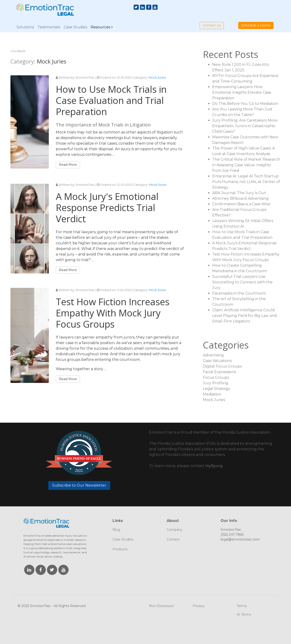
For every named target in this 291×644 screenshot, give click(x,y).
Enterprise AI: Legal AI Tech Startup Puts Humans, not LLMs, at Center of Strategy (246, 182)
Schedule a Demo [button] (256, 25)
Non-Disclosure (161, 606)
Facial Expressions (219, 372)
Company (175, 530)
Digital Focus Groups (222, 366)
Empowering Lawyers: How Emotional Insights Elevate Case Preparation (242, 92)
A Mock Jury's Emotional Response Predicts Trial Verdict (107, 207)
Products (120, 549)
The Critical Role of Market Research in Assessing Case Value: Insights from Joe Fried (246, 165)
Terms (242, 606)
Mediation (212, 394)
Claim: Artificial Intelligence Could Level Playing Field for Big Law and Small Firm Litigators (245, 316)
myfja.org (214, 466)
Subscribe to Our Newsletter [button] (79, 485)
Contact (173, 539)
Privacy (199, 606)
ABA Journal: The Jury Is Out (239, 193)
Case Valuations (217, 361)
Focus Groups (216, 377)
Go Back (19, 51)
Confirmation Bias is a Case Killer (242, 204)
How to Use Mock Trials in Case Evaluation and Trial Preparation (111, 100)
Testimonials (49, 27)
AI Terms (244, 614)
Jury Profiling (216, 383)
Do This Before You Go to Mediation (245, 104)
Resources (100, 27)
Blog (116, 530)
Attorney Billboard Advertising (240, 198)
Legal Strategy (217, 389)
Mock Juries (157, 78)
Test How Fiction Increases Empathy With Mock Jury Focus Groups (113, 313)
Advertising (213, 355)
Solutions (25, 27)
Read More (68, 165)
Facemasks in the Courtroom (239, 293)
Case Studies (75, 27)
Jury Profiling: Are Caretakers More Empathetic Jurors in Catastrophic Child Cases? (245, 126)
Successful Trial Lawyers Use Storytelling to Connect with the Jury (242, 282)
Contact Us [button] (212, 25)
